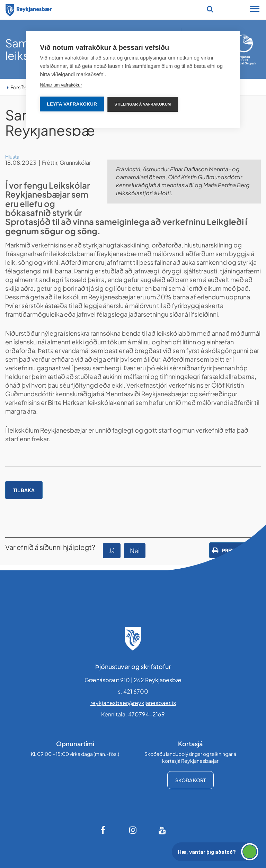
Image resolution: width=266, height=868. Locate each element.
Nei (135, 550)
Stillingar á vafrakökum (143, 104)
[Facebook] (104, 830)
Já (112, 550)
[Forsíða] (29, 9)
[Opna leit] (210, 9)
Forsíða (19, 87)
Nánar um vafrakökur (61, 85)
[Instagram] (133, 830)
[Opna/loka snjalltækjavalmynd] (255, 10)
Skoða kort (190, 780)
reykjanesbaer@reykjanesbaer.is (133, 703)
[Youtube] (162, 830)
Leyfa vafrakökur (72, 104)
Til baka (24, 490)
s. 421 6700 (133, 691)
